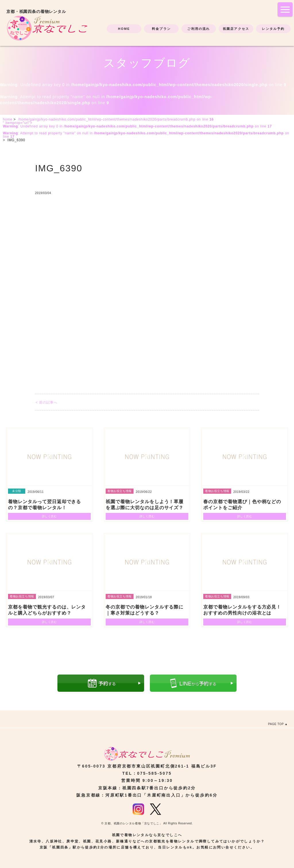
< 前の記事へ (46, 402)
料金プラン (161, 29)
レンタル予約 (273, 29)
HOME (124, 29)
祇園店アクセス (236, 29)
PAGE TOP (276, 724)
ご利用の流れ (199, 29)
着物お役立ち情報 (120, 491)
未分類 (17, 491)
